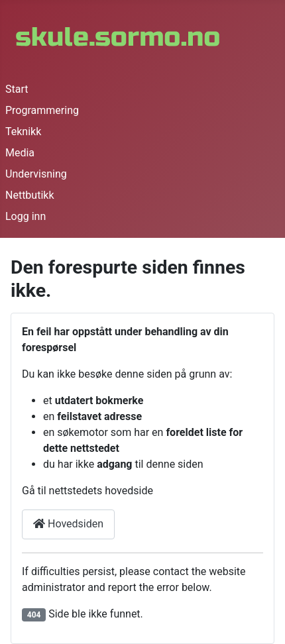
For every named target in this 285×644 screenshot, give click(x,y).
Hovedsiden (68, 524)
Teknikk (23, 132)
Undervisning (36, 174)
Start (17, 89)
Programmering (42, 110)
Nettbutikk (30, 195)
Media (20, 153)
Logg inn (26, 216)
